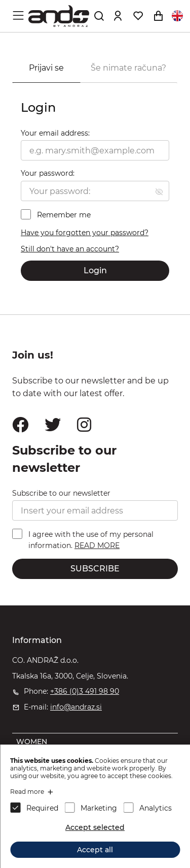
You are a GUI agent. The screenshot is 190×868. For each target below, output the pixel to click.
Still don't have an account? (70, 249)
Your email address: (55, 133)
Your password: (48, 173)
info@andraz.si (76, 707)
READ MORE (97, 545)
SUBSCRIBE (95, 569)
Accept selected (95, 827)
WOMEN (32, 742)
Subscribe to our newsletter (61, 493)
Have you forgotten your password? (85, 233)
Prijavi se (46, 68)
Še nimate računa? (128, 68)
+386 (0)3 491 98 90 (85, 691)
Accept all (95, 850)
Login (95, 270)
